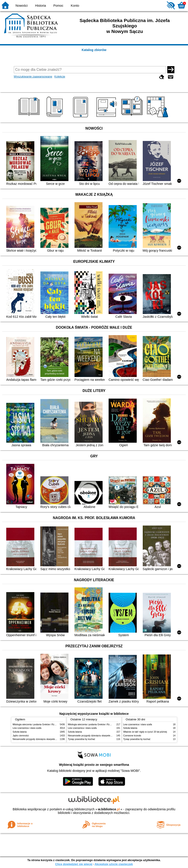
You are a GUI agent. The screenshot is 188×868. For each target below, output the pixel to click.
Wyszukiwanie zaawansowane (33, 76)
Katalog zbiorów (94, 50)
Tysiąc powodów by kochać (82, 739)
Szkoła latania (20, 732)
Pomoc (58, 6)
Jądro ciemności (21, 736)
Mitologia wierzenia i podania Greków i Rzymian (37, 724)
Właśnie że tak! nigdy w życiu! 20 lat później (145, 732)
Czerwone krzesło (132, 736)
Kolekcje (60, 76)
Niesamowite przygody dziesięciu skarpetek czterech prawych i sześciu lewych (52, 739)
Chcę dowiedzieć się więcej (74, 864)
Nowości (22, 6)
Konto (75, 6)
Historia (40, 6)
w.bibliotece (109, 809)
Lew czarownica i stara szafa (27, 728)
